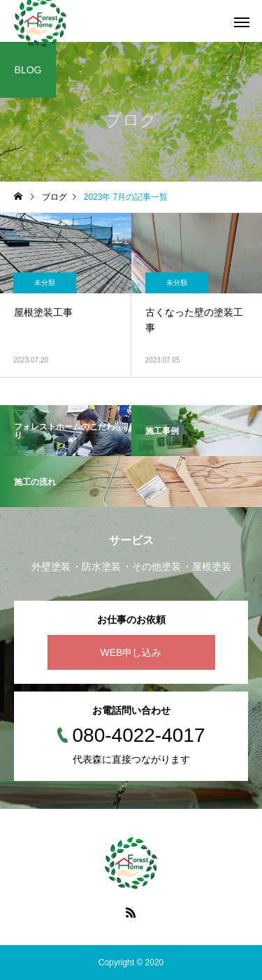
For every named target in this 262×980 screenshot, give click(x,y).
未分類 (45, 283)
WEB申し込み (131, 652)
